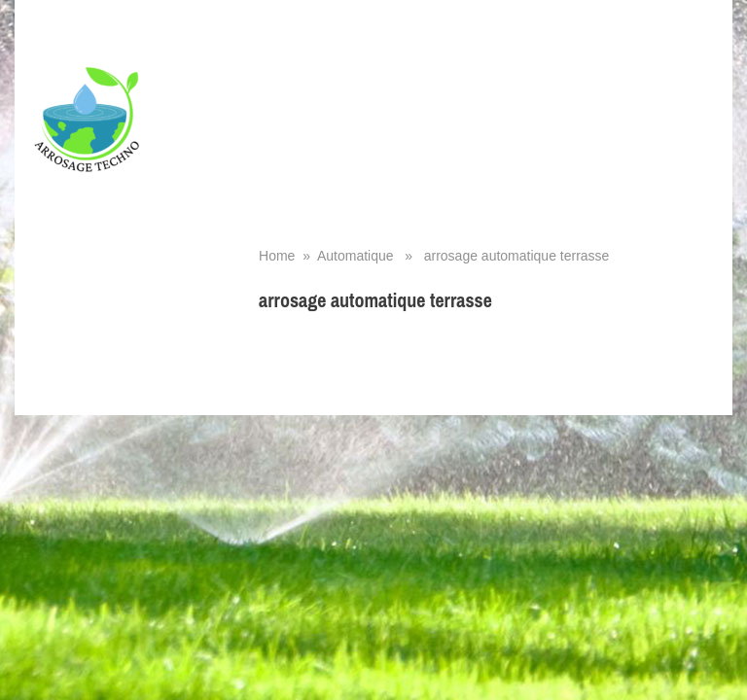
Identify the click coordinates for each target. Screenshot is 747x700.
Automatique (356, 256)
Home (277, 256)
